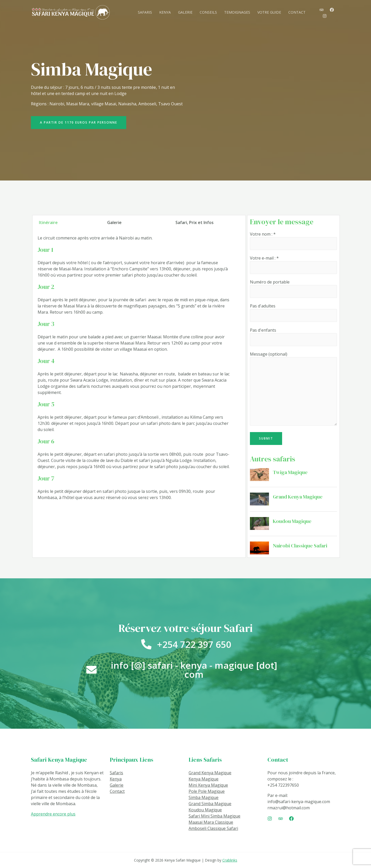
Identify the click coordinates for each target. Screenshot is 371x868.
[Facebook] (332, 10)
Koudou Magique (292, 521)
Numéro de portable (293, 289)
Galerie (117, 785)
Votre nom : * (293, 241)
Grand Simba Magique (210, 804)
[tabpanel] (135, 370)
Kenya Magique (204, 779)
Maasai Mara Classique (211, 822)
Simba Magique (204, 797)
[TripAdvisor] (322, 10)
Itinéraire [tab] (48, 222)
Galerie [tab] (114, 222)
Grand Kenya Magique (298, 497)
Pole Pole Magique (207, 791)
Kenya (116, 779)
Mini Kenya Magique (208, 785)
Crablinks (230, 860)
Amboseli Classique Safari (213, 828)
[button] (79, 123)
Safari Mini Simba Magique (214, 816)
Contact (117, 791)
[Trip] (281, 819)
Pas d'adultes (293, 312)
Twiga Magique (290, 472)
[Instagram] (325, 16)
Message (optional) (293, 389)
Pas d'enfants (293, 337)
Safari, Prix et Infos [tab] (195, 222)
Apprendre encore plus (53, 814)
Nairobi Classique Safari (300, 546)
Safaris (116, 773)
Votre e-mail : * (293, 265)
